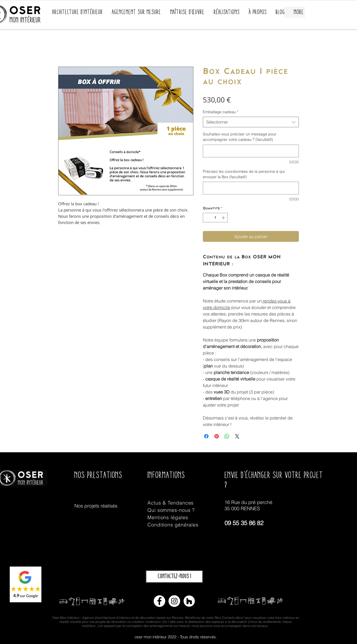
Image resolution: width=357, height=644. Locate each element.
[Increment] (224, 218)
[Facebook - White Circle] (159, 601)
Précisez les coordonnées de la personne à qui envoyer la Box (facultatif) (244, 174)
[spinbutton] (215, 218)
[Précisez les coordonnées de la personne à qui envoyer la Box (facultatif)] (251, 188)
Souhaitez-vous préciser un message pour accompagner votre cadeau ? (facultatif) (240, 137)
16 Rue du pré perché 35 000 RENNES (248, 505)
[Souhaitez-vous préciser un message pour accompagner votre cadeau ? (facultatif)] (251, 151)
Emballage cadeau (221, 112)
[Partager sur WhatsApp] (227, 436)
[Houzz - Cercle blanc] (189, 601)
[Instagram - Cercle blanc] (174, 601)
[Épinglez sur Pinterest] (217, 436)
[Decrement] (207, 218)
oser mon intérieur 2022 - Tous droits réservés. (176, 637)
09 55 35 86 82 (244, 523)
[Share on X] (237, 436)
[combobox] (251, 122)
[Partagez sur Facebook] (206, 436)
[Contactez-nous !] (174, 577)
